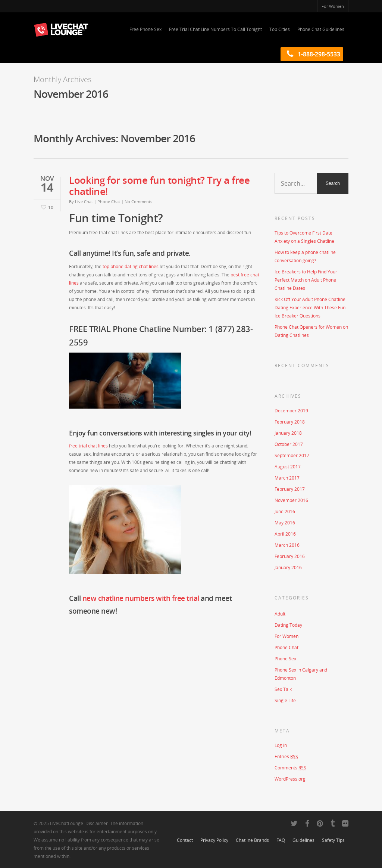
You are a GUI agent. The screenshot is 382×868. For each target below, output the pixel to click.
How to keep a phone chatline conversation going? (305, 256)
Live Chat (84, 201)
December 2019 (291, 411)
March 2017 (287, 478)
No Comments (138, 201)
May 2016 (285, 523)
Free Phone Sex (145, 29)
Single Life (285, 700)
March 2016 (287, 545)
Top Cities (280, 29)
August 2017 (288, 467)
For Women (333, 6)
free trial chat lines (88, 446)
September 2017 (292, 455)
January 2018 (288, 433)
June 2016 (285, 511)
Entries (286, 757)
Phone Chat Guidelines (321, 29)
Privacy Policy (214, 840)
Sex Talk (283, 689)
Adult (280, 614)
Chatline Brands (252, 840)
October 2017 (289, 444)
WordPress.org (290, 779)
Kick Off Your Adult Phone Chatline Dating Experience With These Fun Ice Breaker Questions (310, 308)
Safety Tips (333, 840)
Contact (185, 840)
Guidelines (303, 840)
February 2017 (290, 489)
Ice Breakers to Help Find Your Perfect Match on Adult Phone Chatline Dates (306, 280)
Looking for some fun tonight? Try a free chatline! (159, 186)
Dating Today (288, 625)
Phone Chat (109, 201)
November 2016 (291, 500)
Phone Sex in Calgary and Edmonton (301, 674)
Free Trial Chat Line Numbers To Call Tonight (215, 29)
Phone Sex (285, 659)
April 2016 (285, 534)
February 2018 (290, 422)
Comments (290, 768)
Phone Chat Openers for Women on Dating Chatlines (311, 331)
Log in (281, 745)
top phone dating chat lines (131, 266)
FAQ (281, 840)
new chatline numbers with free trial (141, 598)
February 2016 (290, 556)
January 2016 (288, 568)
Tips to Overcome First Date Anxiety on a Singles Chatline (304, 237)
